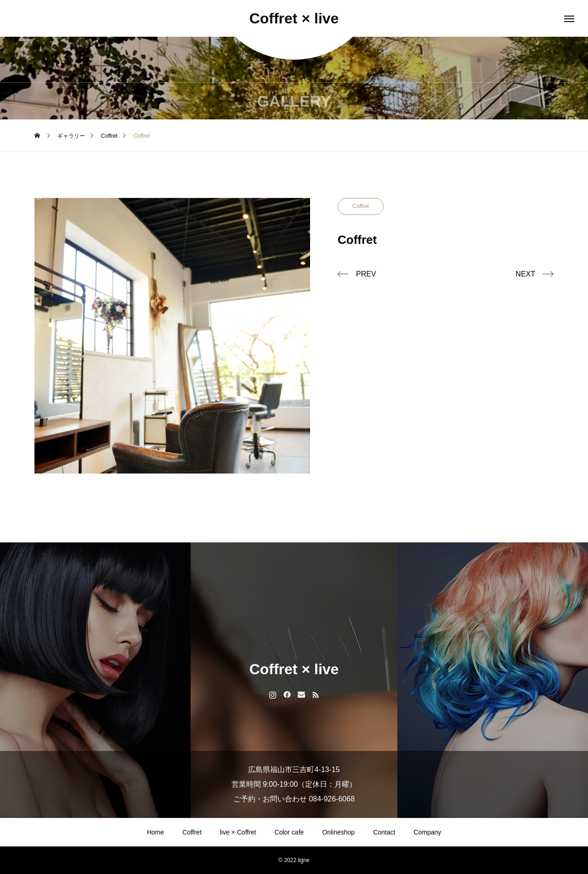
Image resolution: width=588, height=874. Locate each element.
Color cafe (289, 832)
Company (427, 832)
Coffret (361, 206)
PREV (366, 274)
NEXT (525, 274)
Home (155, 832)
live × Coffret (238, 832)
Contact (384, 832)
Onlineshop (338, 832)
